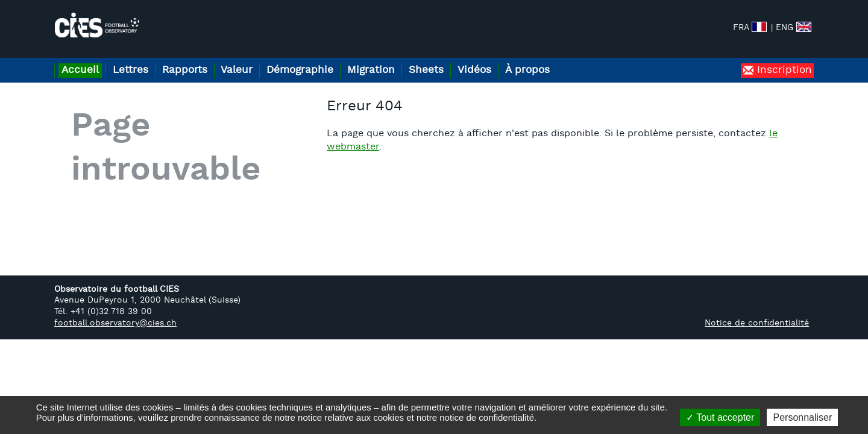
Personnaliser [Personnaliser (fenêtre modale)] (802, 417)
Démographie (328, 59)
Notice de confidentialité (757, 313)
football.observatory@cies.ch (115, 313)
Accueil (83, 59)
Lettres (140, 59)
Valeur (259, 59)
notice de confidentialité (487, 417)
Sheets (467, 59)
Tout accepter (720, 417)
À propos (580, 59)
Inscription (783, 59)
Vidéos (521, 59)
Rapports (200, 59)
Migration (405, 59)
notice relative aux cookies (351, 417)
